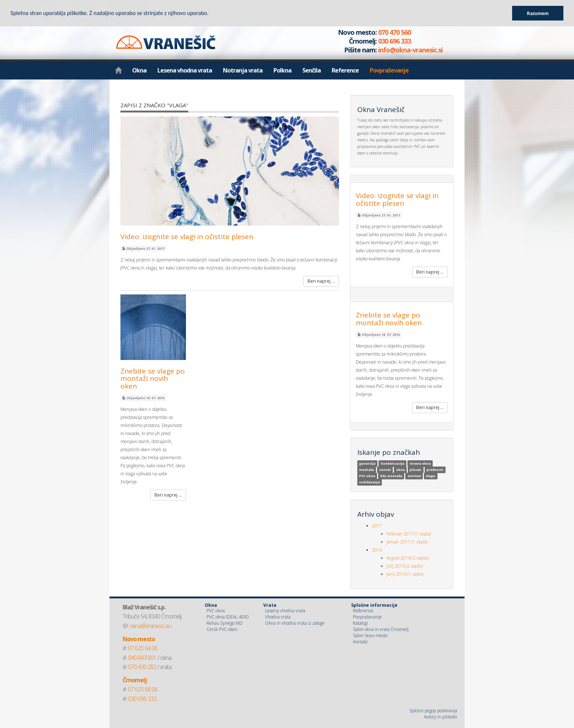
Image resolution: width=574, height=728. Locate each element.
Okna (139, 70)
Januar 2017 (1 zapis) (407, 542)
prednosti (435, 470)
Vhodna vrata (278, 617)
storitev (414, 476)
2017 (377, 526)
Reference (345, 70)
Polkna (282, 70)
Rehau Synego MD (225, 623)
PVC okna (367, 476)
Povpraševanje (389, 70)
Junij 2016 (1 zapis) (405, 574)
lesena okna (420, 463)
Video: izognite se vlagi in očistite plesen (187, 237)
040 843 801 (142, 658)
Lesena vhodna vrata (185, 70)
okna (400, 470)
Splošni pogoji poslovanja (433, 711)
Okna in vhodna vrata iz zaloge (295, 623)
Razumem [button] (538, 13)
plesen (415, 470)
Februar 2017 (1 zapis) (409, 534)
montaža (367, 470)
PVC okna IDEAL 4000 (228, 617)
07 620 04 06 (143, 648)
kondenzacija (393, 463)
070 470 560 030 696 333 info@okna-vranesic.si (383, 41)
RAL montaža (391, 476)
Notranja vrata (243, 70)
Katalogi (360, 623)
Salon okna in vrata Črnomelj (381, 629)
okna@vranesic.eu (150, 626)
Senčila (312, 70)
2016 (377, 550)
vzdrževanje (370, 482)
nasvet (385, 470)
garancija (367, 463)
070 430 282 (142, 667)
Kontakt (360, 642)
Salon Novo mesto (370, 636)
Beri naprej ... (321, 281)
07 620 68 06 (143, 689)
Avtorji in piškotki (441, 717)
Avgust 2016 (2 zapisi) (408, 558)
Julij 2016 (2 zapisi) (405, 566)
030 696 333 (142, 699)
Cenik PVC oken (222, 629)
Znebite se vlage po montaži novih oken (153, 379)
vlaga (430, 476)
